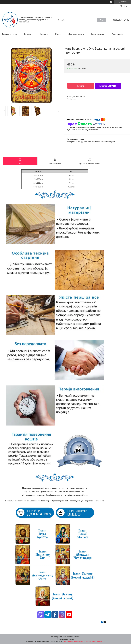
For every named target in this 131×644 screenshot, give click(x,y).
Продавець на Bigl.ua (66, 639)
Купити (81, 86)
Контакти (44, 34)
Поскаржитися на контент (73, 641)
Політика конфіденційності (95, 641)
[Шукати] (102, 20)
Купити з (108, 86)
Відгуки (58, 34)
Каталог (28, 34)
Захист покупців (98, 34)
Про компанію (118, 34)
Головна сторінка (10, 34)
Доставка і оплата (76, 34)
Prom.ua (78, 637)
